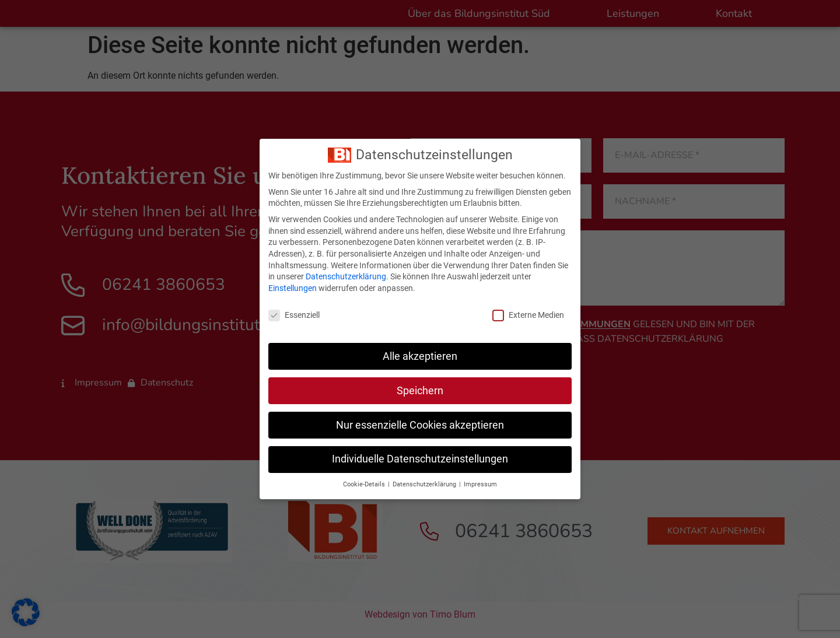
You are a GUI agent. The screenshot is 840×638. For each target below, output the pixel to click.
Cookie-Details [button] (365, 484)
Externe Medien (528, 315)
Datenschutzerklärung (346, 276)
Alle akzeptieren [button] (420, 356)
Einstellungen (293, 288)
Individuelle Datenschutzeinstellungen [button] (420, 459)
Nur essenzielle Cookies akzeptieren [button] (420, 425)
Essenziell (294, 315)
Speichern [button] (420, 391)
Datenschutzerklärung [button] (425, 484)
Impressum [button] (480, 484)
